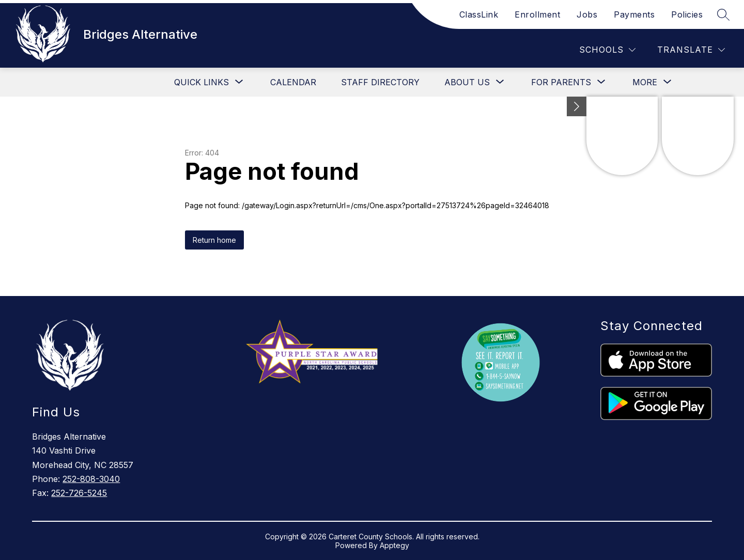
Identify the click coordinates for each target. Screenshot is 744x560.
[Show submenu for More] (645, 82)
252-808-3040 (91, 479)
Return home (214, 240)
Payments (634, 14)
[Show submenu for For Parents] (561, 82)
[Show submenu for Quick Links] (202, 82)
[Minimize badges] (577, 106)
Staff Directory (380, 82)
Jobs (587, 14)
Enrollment (537, 14)
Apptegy (394, 545)
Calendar (293, 82)
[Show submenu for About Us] (467, 82)
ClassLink (479, 14)
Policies (687, 14)
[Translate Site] (691, 50)
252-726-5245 (79, 493)
